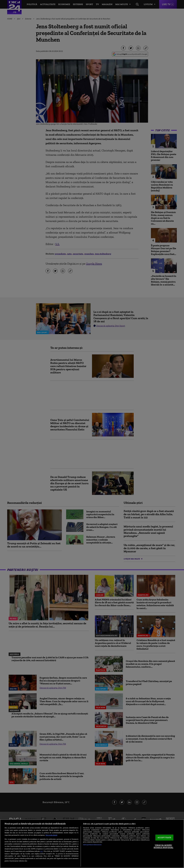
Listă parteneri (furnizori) (92, 845)
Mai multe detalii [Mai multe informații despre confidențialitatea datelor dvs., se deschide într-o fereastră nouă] (51, 835)
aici (42, 851)
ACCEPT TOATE (164, 838)
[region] (92, 844)
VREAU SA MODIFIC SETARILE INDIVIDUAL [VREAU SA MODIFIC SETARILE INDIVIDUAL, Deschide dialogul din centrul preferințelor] (163, 846)
